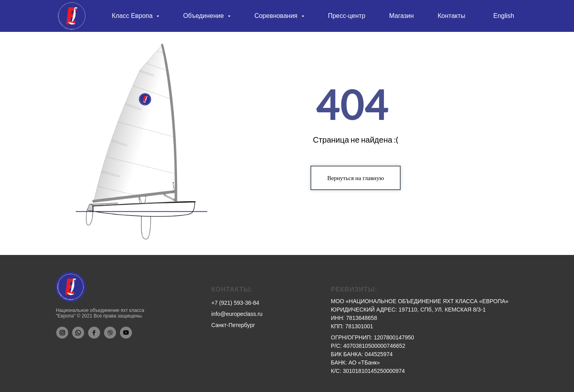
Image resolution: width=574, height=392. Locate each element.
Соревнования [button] (277, 16)
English (504, 16)
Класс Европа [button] (133, 16)
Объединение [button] (204, 16)
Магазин (401, 16)
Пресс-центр (347, 16)
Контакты (451, 16)
